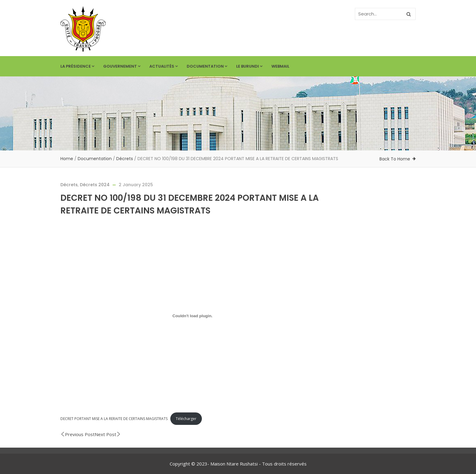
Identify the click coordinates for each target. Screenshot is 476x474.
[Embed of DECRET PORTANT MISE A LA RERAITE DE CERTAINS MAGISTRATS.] (192, 316)
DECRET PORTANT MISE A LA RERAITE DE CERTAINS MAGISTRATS (114, 419)
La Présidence (77, 66)
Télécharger (186, 419)
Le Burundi (249, 66)
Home (67, 159)
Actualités (163, 66)
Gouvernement (122, 66)
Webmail (280, 66)
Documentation (207, 66)
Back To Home (395, 159)
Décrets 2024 (95, 185)
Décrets (125, 159)
